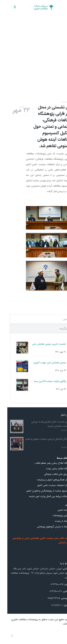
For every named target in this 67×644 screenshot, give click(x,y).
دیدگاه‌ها (58, 102)
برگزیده (56, 328)
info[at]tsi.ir (49, 605)
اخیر (58, 319)
